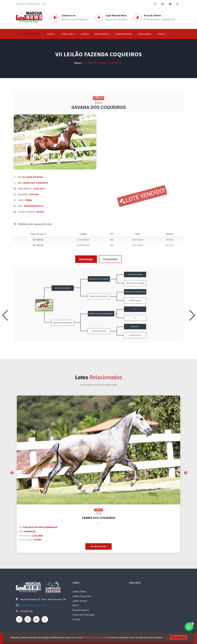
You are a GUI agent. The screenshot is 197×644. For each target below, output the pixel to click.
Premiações (110, 259)
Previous (12, 473)
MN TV (76, 605)
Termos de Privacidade (83, 615)
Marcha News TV (102, 34)
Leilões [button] (51, 34)
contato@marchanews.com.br (34, 605)
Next (185, 473)
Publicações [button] (68, 34)
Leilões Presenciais (82, 596)
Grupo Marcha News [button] (30, 34)
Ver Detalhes (99, 546)
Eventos (85, 34)
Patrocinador (144, 34)
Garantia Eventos (81, 610)
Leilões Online (79, 592)
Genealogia (86, 259)
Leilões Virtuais (80, 601)
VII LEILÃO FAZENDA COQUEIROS (99, 54)
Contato (161, 34)
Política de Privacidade (94, 637)
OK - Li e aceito (179, 637)
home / (79, 63)
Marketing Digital (124, 34)
